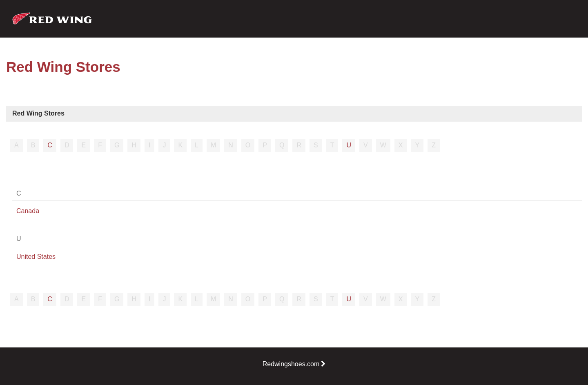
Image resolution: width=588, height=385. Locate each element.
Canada (28, 211)
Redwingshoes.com (294, 364)
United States (36, 257)
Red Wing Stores (38, 113)
